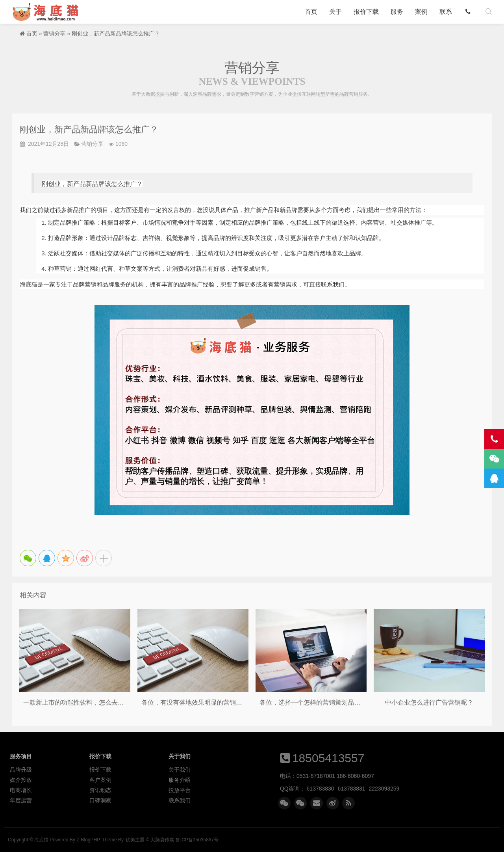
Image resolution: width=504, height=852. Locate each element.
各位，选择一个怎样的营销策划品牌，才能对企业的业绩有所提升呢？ (357, 702)
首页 (311, 12)
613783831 (352, 789)
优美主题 (135, 840)
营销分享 (54, 33)
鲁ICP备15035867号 (197, 840)
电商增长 (21, 790)
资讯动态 (100, 790)
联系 (446, 12)
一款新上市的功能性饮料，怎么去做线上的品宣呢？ (96, 702)
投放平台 (180, 790)
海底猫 (48, 12)
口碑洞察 (100, 800)
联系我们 (180, 800)
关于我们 (180, 770)
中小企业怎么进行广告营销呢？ (429, 702)
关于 (335, 12)
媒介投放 (21, 780)
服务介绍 (180, 780)
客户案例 (100, 780)
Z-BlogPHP (88, 840)
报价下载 (366, 12)
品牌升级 (21, 770)
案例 (421, 12)
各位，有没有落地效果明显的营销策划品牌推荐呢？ (214, 702)
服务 (397, 12)
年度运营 (21, 800)
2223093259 (384, 789)
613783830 (321, 789)
